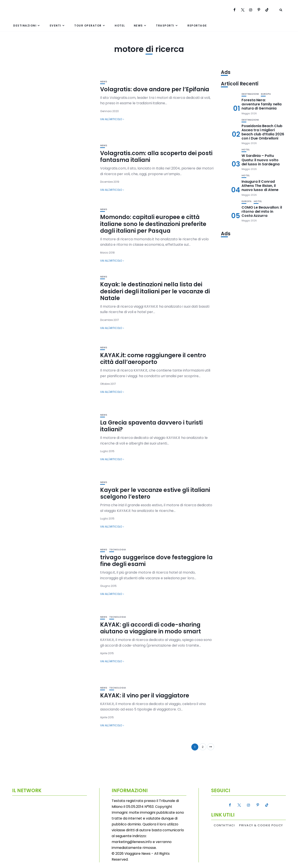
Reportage (197, 26)
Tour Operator (88, 26)
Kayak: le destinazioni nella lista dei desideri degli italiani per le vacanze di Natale (155, 291)
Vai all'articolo (111, 119)
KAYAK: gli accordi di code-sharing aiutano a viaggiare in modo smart (151, 628)
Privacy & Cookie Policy (261, 825)
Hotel (120, 26)
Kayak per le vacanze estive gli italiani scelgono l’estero (155, 493)
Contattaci (224, 825)
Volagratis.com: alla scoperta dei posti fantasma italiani (156, 157)
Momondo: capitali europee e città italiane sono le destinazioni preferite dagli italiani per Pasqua (153, 224)
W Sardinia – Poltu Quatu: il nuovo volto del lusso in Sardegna (261, 160)
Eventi (55, 26)
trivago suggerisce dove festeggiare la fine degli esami (156, 561)
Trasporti (165, 26)
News (138, 26)
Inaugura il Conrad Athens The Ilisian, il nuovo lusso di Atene (260, 186)
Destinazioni (25, 26)
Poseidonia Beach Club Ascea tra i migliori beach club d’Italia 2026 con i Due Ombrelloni (263, 132)
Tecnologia (118, 550)
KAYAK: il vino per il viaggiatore (145, 695)
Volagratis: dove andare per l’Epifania (155, 89)
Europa (266, 94)
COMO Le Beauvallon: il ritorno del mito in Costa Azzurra (262, 212)
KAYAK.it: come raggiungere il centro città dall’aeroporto (153, 359)
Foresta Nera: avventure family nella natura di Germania (262, 104)
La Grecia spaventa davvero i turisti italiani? (151, 426)
